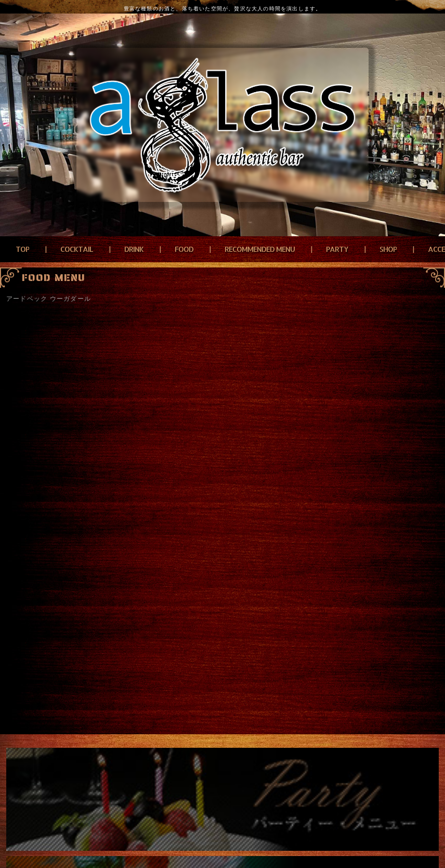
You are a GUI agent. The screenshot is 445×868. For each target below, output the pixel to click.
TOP (22, 249)
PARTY (337, 249)
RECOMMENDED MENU (260, 249)
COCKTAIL (77, 249)
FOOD (184, 249)
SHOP (388, 249)
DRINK (134, 249)
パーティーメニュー (222, 799)
